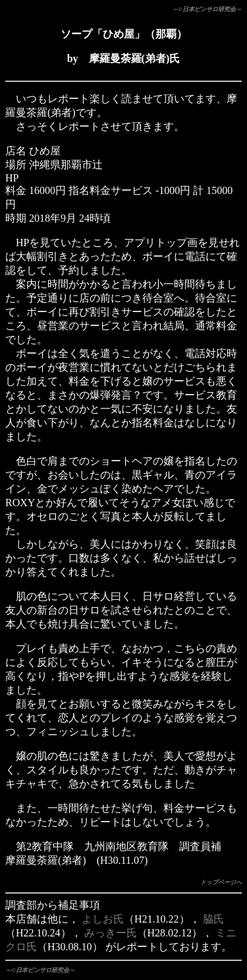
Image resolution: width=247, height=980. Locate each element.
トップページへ (221, 882)
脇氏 (213, 919)
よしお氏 (103, 919)
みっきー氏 (111, 933)
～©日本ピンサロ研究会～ (207, 9)
